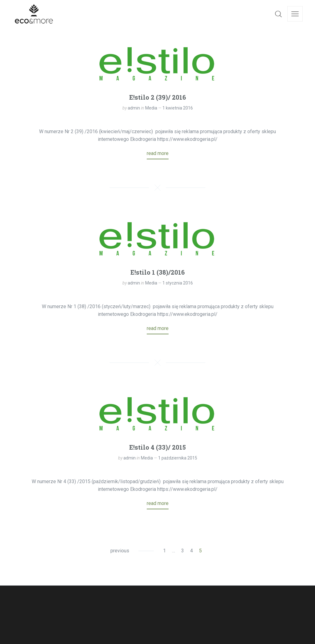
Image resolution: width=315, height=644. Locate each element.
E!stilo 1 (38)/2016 (157, 272)
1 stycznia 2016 (178, 283)
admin (134, 108)
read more (158, 153)
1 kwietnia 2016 (178, 108)
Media (151, 108)
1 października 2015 (178, 458)
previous (120, 551)
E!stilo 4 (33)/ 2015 (157, 447)
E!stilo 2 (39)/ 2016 (157, 97)
